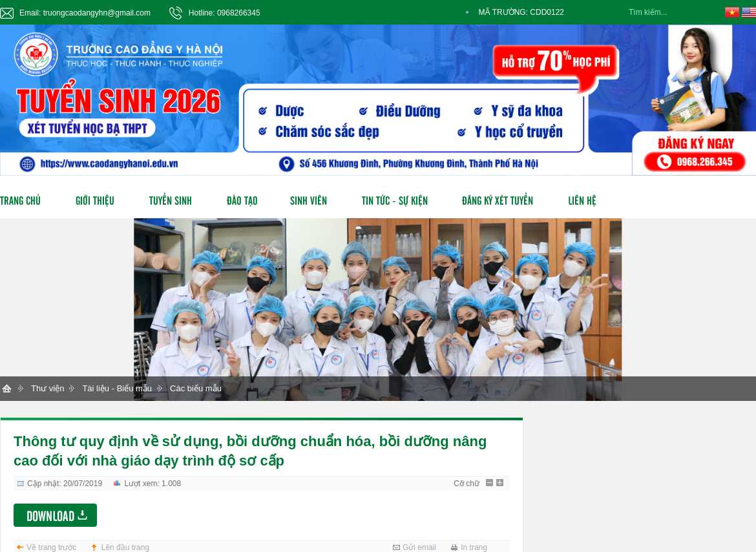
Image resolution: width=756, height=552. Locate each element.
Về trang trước (51, 547)
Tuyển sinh (171, 200)
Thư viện (47, 388)
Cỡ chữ (467, 484)
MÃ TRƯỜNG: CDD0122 (521, 12)
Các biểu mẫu (196, 388)
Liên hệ (582, 200)
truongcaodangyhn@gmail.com (97, 13)
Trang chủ (20, 200)
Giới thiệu (95, 200)
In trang (474, 547)
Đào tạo (242, 200)
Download (50, 515)
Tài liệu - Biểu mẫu (117, 388)
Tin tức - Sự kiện (395, 200)
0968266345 (239, 13)
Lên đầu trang (125, 547)
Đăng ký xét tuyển (498, 200)
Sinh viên (309, 200)
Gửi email (419, 547)
